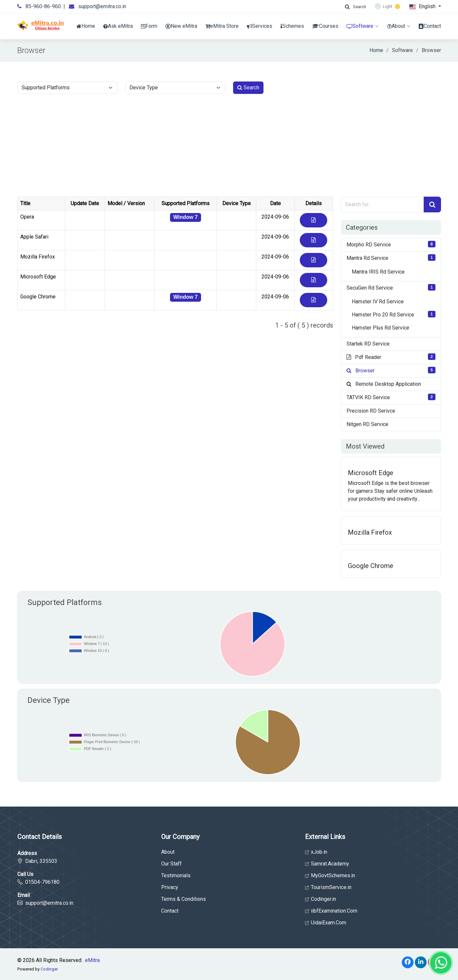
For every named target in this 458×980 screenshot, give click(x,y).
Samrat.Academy (327, 864)
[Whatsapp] (441, 963)
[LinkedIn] (421, 962)
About (399, 26)
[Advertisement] (229, 148)
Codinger (49, 969)
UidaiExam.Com (326, 923)
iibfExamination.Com (331, 911)
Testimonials (176, 876)
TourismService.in (328, 887)
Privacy (170, 887)
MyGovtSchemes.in (330, 876)
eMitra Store (222, 26)
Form (149, 26)
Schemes (292, 26)
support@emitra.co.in (102, 6)
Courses (325, 26)
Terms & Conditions (184, 899)
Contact (430, 26)
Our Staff (171, 864)
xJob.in (316, 852)
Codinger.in (321, 899)
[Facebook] (408, 962)
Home (86, 26)
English (423, 7)
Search (248, 88)
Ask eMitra (118, 26)
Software (363, 26)
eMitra (92, 960)
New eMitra (181, 26)
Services (260, 26)
